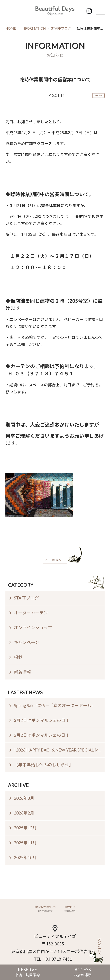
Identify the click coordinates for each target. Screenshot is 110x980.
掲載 (18, 657)
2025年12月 (25, 828)
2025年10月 (25, 857)
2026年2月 (24, 813)
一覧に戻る (55, 560)
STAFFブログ (61, 28)
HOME (11, 28)
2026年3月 (24, 798)
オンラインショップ (33, 627)
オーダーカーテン (31, 613)
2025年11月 (25, 843)
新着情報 (22, 672)
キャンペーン (27, 642)
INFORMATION (34, 28)
